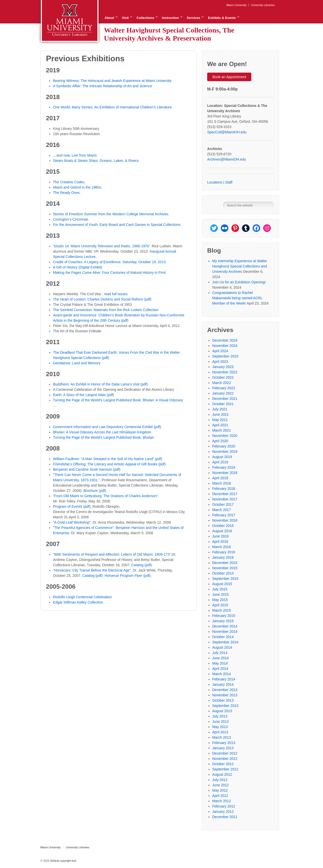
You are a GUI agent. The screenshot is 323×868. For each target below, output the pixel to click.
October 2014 (223, 637)
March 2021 (222, 430)
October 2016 (223, 526)
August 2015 (222, 584)
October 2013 (223, 700)
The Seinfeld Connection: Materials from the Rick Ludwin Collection (106, 310)
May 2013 (220, 727)
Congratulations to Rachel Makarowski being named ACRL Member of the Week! (237, 298)
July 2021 (220, 409)
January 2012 (223, 812)
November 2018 (225, 473)
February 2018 (224, 489)
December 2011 (225, 817)
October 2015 (223, 573)
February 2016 (224, 552)
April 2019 (220, 462)
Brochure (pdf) (95, 491)
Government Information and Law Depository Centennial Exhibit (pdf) (107, 427)
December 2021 (225, 399)
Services (194, 18)
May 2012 (220, 790)
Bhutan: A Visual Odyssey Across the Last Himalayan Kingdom (102, 432)
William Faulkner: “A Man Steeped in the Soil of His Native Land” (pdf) (108, 459)
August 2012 (222, 774)
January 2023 (223, 367)
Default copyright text (63, 861)
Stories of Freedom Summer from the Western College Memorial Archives (111, 214)
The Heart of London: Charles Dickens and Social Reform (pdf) (102, 299)
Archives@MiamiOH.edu (226, 159)
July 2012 (220, 780)
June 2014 (220, 658)
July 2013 (220, 716)
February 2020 (224, 446)
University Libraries (263, 5)
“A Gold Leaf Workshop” (72, 522)
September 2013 (225, 706)
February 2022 (224, 388)
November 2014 (225, 632)
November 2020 (225, 436)
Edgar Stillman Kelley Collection (78, 602)
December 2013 (225, 690)
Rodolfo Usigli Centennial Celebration (82, 597)
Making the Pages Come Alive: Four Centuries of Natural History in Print (109, 273)
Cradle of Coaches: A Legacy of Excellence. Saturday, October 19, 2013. (110, 262)
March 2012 (222, 801)
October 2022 (223, 377)
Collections (145, 18)
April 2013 (220, 732)
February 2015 (224, 616)
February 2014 (224, 679)
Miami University (237, 5)
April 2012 (220, 796)
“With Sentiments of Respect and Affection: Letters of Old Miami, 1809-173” (112, 554)
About (110, 18)
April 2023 (220, 362)
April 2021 (220, 425)
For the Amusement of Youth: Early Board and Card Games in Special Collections (117, 225)
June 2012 (220, 785)
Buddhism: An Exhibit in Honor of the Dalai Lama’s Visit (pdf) (100, 384)
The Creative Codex (69, 182)
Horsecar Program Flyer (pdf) (128, 576)
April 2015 (220, 605)
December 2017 (225, 494)
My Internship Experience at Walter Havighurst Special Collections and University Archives (240, 266)
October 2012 (223, 764)
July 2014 (220, 653)
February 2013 (224, 743)
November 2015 (225, 568)
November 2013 (225, 695)
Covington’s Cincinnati (70, 219)
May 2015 (220, 600)
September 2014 (225, 642)
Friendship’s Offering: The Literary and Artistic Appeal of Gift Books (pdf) (109, 464)
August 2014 (222, 647)
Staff (229, 182)
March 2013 (222, 737)
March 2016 (222, 547)
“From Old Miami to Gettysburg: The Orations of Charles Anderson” (105, 496)
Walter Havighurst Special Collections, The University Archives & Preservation (169, 34)
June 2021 (220, 414)
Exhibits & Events (222, 18)
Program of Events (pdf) (72, 506)
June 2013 (220, 722)
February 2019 (224, 467)
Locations (215, 182)
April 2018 (220, 478)
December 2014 (225, 626)
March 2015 (222, 610)
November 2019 (225, 452)
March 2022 (222, 383)
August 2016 (222, 531)
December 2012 (225, 753)
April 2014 (220, 669)
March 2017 (222, 510)
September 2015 (225, 579)
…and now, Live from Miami (75, 155)
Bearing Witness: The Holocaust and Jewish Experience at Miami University (112, 81)
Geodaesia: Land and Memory (77, 363)
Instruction (170, 18)
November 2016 (225, 520)
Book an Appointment (229, 77)
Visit (125, 18)
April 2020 (220, 441)
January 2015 (223, 621)
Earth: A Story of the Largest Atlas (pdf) (84, 395)
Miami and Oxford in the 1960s (77, 187)
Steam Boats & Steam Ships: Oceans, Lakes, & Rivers (96, 161)
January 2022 (223, 393)
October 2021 (223, 404)
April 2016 (220, 542)
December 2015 (225, 563)
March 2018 (222, 483)
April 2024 (220, 351)
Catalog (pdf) (141, 565)
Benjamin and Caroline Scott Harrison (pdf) (87, 469)
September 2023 (225, 356)
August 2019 (222, 457)
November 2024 (225, 346)
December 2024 (225, 340)
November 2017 (225, 499)
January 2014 (223, 684)
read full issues (116, 294)
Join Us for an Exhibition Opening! (239, 282)
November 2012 (225, 759)
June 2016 (220, 536)
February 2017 (224, 515)
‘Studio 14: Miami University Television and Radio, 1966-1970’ (101, 246)
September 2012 (225, 769)
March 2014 (222, 674)
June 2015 (220, 594)
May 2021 (220, 420)
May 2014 (220, 663)
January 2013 (223, 748)
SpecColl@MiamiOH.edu (227, 132)
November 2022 (225, 372)
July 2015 (220, 589)
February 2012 (224, 806)
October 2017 (223, 504)
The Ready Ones (66, 193)
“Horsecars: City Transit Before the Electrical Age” (92, 570)
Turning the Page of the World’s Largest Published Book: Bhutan (103, 437)
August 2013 (222, 711)
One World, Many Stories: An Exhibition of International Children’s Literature (112, 107)
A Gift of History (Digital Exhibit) (78, 267)
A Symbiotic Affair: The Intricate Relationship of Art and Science (102, 86)
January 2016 (223, 557)
